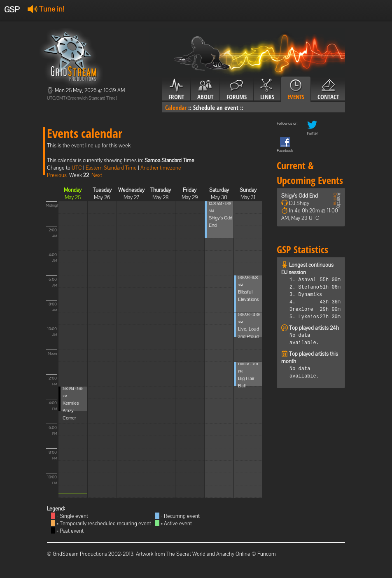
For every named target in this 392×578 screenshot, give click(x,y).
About (205, 90)
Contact (328, 90)
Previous (57, 175)
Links (267, 90)
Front (176, 90)
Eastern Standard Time (111, 168)
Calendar (176, 107)
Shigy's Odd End (300, 196)
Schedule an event (216, 107)
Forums (237, 90)
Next (97, 175)
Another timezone (161, 168)
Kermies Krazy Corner (71, 410)
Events (296, 90)
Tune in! (46, 9)
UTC (77, 168)
